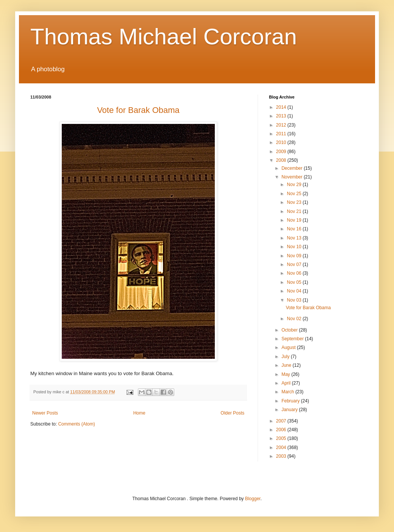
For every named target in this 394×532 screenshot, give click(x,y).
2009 (282, 152)
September (293, 339)
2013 (282, 116)
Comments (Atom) (76, 424)
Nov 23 (295, 202)
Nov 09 (295, 256)
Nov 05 (295, 282)
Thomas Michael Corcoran (164, 37)
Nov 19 (295, 220)
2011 (282, 134)
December (293, 168)
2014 (282, 107)
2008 (282, 160)
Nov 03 (295, 300)
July (286, 357)
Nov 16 (295, 229)
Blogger (253, 499)
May (286, 374)
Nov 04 (295, 291)
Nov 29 (295, 185)
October (290, 330)
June (287, 365)
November (293, 177)
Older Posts (232, 413)
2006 (282, 430)
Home (139, 413)
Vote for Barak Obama (308, 308)
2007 (282, 421)
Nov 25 (295, 194)
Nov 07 (295, 264)
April (287, 383)
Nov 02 (295, 319)
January (290, 410)
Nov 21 (295, 211)
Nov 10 (295, 247)
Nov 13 (295, 238)
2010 (282, 142)
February (291, 401)
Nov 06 (295, 273)
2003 (282, 456)
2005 (282, 438)
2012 (282, 125)
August (289, 347)
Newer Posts (45, 413)
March (288, 392)
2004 (282, 448)
